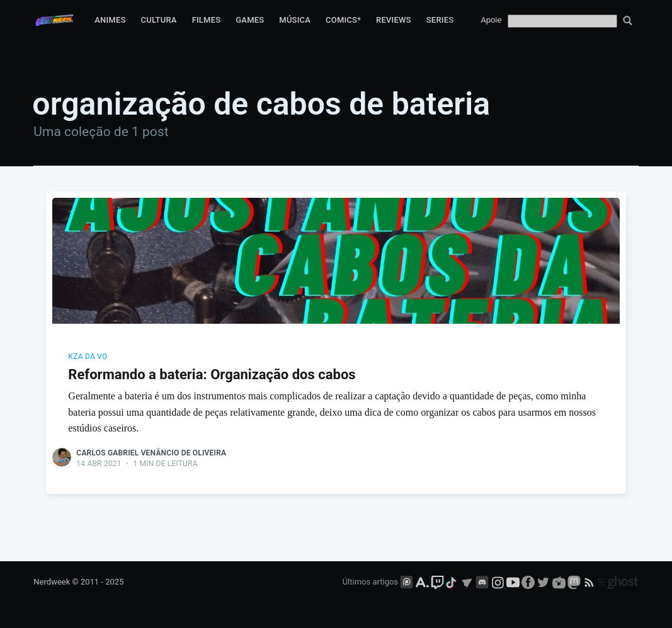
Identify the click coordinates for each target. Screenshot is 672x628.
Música (295, 20)
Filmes (207, 20)
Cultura (159, 20)
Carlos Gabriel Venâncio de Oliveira (151, 453)
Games (250, 20)
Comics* (343, 20)
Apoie (491, 20)
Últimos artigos (370, 582)
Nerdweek (52, 582)
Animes (110, 20)
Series (440, 20)
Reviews (394, 20)
